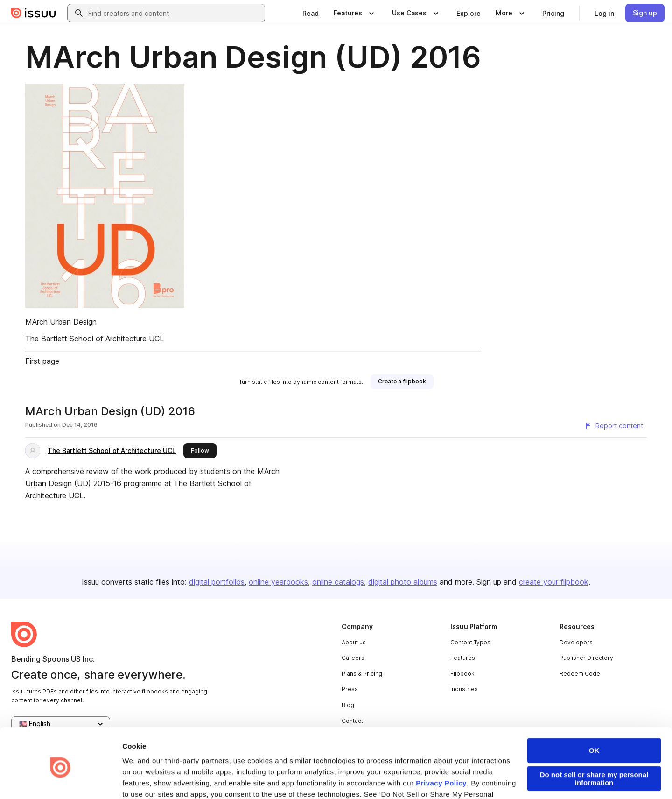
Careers (353, 658)
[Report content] (614, 426)
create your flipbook (554, 582)
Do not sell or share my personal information (594, 742)
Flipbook (462, 674)
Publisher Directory (586, 658)
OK (594, 714)
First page (42, 361)
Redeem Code (580, 674)
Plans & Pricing (362, 674)
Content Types (470, 642)
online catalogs (338, 582)
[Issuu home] (34, 13)
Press (350, 689)
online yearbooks (278, 582)
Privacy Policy (441, 746)
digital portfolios (217, 582)
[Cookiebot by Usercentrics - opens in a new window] (60, 781)
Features (463, 658)
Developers (576, 642)
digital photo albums (403, 582)
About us (354, 642)
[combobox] (175, 13)
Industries (464, 689)
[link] (311, 13)
